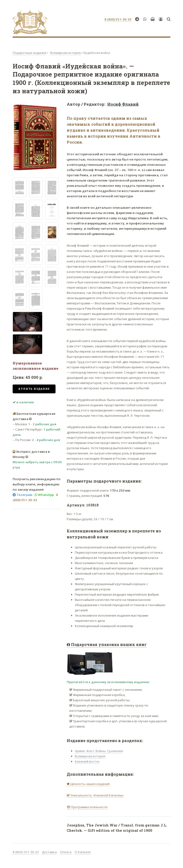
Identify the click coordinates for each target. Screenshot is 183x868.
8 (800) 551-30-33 (26, 852)
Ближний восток (87, 761)
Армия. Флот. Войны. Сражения (99, 751)
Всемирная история (66, 53)
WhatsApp (46, 495)
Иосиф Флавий (123, 104)
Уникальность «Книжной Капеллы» (97, 795)
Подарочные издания (29, 53)
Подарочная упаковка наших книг (108, 645)
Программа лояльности (89, 807)
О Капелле (83, 852)
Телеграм (24, 495)
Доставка (49, 852)
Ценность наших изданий (90, 784)
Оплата (66, 852)
